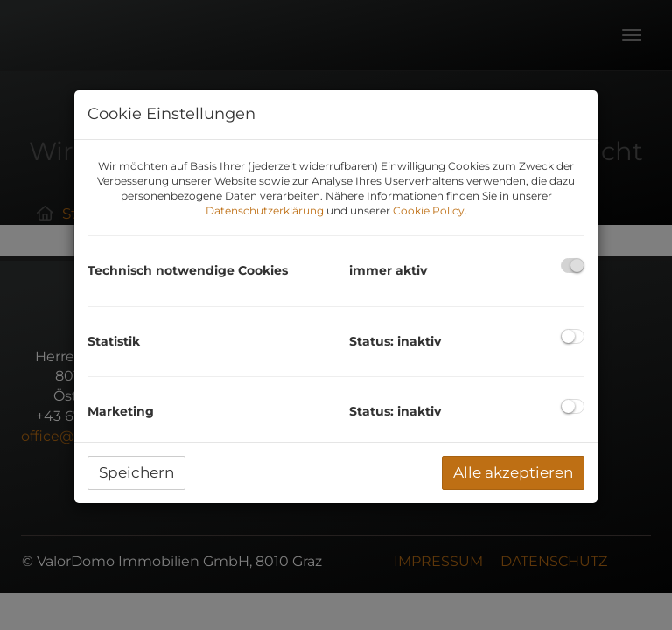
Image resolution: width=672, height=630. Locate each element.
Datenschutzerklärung (265, 210)
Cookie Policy (429, 210)
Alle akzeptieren (513, 472)
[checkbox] (573, 266)
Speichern (136, 472)
